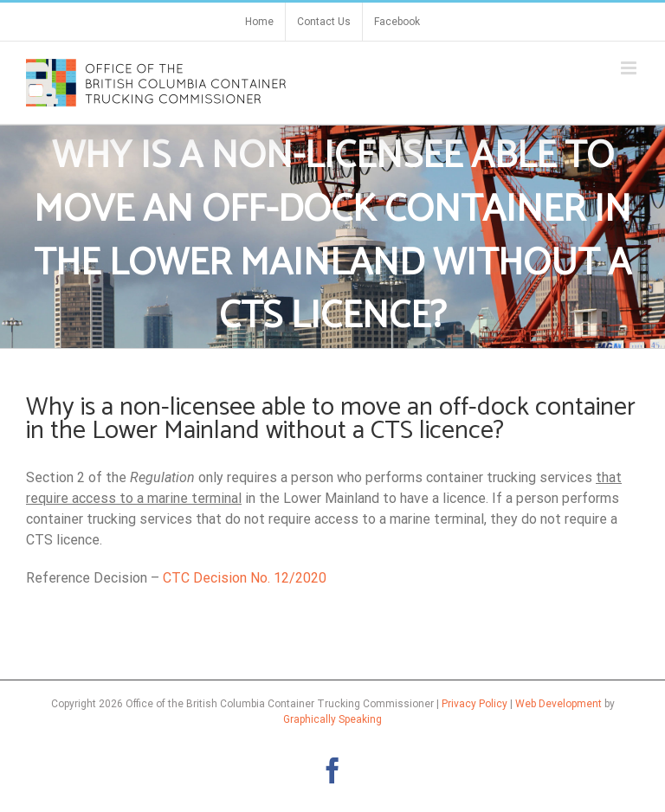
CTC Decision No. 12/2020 (245, 578)
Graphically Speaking (332, 719)
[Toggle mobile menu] (630, 68)
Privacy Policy (475, 704)
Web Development (558, 704)
